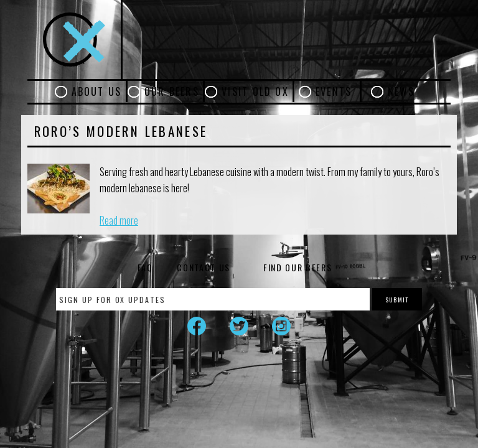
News (401, 91)
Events (334, 91)
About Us (97, 91)
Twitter (239, 326)
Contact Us (204, 267)
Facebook (197, 326)
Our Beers (172, 91)
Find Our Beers (298, 267)
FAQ (145, 267)
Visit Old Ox (255, 91)
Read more (119, 220)
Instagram (281, 326)
